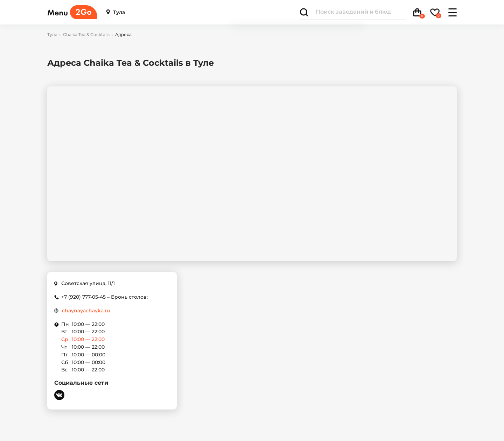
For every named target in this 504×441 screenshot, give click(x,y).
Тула (115, 12)
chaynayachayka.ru (86, 311)
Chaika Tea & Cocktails (86, 35)
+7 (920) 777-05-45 (83, 297)
